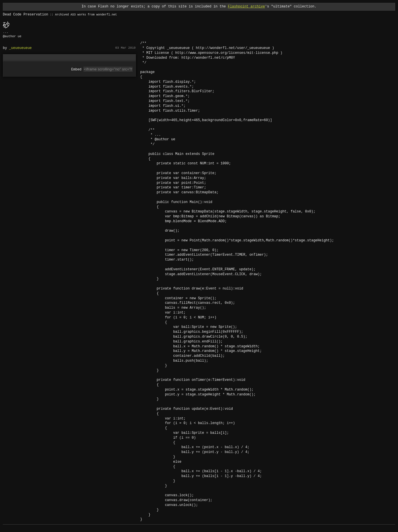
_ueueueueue (20, 48)
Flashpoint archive (246, 6)
